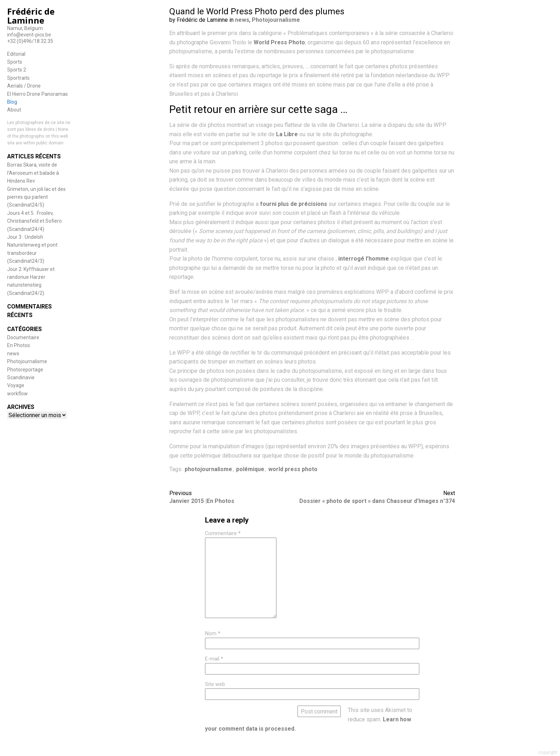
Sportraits (18, 78)
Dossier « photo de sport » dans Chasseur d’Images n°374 (377, 501)
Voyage (16, 385)
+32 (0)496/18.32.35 (30, 41)
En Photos (19, 345)
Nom (213, 634)
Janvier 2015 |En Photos (202, 501)
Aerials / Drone (24, 86)
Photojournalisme (27, 361)
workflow (17, 394)
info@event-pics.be (29, 35)
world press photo (293, 469)
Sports (15, 62)
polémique (250, 469)
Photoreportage (25, 370)
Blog (12, 102)
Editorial (16, 54)
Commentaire (223, 533)
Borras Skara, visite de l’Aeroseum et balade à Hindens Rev (33, 173)
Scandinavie (21, 377)
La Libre (287, 134)
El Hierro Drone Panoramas (37, 94)
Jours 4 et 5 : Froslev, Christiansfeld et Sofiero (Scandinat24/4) (34, 221)
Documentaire (23, 337)
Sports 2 (17, 70)
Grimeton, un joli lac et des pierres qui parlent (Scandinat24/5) (36, 197)
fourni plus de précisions (294, 204)
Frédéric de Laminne (31, 16)
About (14, 110)
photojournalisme (208, 469)
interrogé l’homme (364, 259)
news (13, 354)
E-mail (214, 659)
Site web (215, 684)
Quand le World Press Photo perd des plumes (257, 11)
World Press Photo (279, 42)
